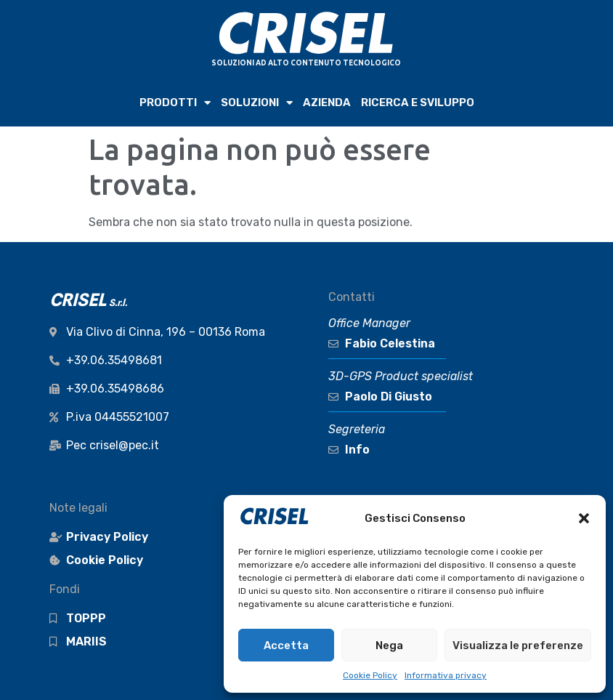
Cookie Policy (370, 675)
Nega (389, 645)
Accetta (286, 645)
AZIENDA (327, 102)
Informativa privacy (446, 675)
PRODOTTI (175, 103)
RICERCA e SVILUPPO (418, 102)
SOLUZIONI (257, 103)
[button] (584, 518)
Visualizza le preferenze (518, 645)
